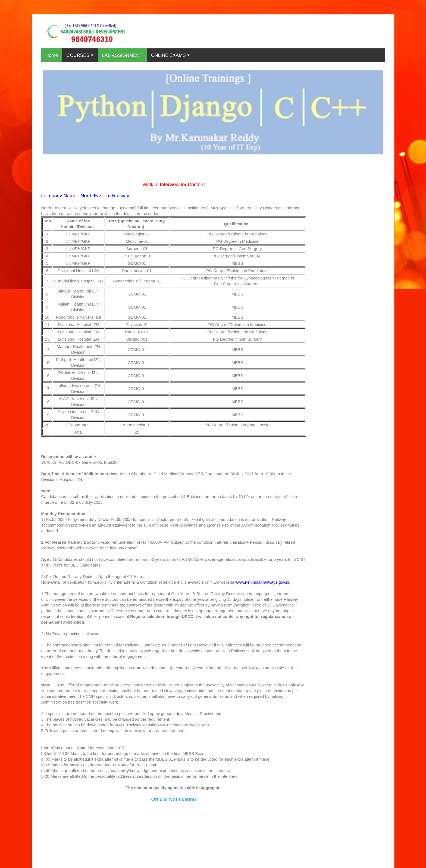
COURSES (80, 55)
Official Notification (173, 799)
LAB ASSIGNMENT (122, 55)
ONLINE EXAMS (170, 55)
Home (52, 55)
